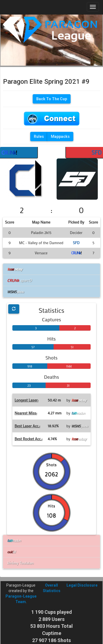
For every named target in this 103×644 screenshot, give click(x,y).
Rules (39, 136)
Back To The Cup (52, 99)
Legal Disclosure (82, 585)
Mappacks (60, 136)
